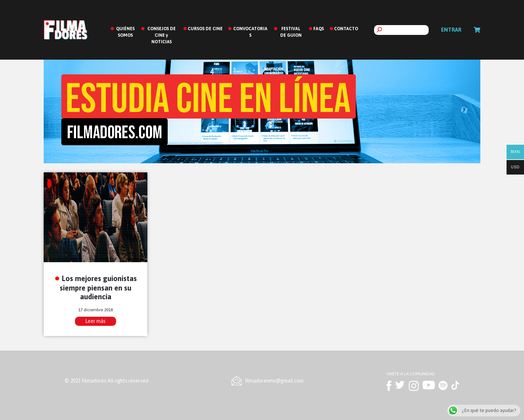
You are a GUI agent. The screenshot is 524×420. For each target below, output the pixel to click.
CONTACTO (346, 29)
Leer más (95, 321)
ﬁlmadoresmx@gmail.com (274, 381)
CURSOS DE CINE (205, 29)
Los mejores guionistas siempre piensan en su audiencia (98, 287)
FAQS (319, 29)
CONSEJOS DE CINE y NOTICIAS (162, 35)
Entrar (451, 30)
